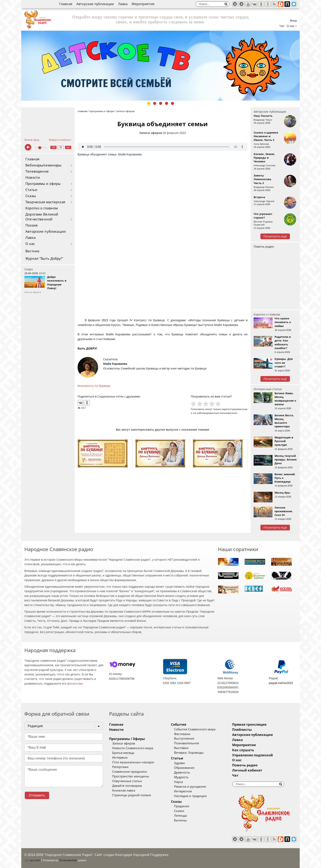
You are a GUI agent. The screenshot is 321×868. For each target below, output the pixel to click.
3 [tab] (161, 103)
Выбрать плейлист (60, 140)
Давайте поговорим (127, 786)
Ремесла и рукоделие (190, 787)
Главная (66, 4)
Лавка (123, 4)
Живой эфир (32, 140)
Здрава (179, 763)
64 (61, 147)
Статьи (31, 190)
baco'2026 (32, 860)
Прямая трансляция (249, 725)
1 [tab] (149, 103)
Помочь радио (264, 247)
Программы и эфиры (43, 184)
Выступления (184, 739)
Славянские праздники (130, 772)
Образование (184, 768)
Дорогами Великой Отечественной (42, 217)
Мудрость (181, 777)
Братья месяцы (123, 753)
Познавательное (186, 743)
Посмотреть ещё (275, 236)
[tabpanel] (160, 66)
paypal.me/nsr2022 (281, 683)
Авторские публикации (95, 4)
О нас (30, 244)
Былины (180, 820)
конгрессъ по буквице (95, 386)
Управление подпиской (253, 755)
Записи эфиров (151, 133)
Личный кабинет (247, 770)
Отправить (37, 795)
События (179, 725)
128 (54, 147)
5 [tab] (172, 103)
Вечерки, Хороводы (189, 753)
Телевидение (37, 171)
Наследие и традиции (190, 796)
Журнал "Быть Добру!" (44, 259)
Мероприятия (143, 4)
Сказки (179, 811)
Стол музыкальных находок (133, 762)
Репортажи (120, 767)
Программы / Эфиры (127, 739)
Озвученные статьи (127, 781)
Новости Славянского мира (133, 748)
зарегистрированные (235, 409)
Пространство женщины (131, 776)
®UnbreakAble (68, 860)
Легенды (181, 816)
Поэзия (31, 225)
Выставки (181, 748)
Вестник (32, 251)
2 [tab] (155, 103)
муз (68, 147)
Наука (178, 782)
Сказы (31, 196)
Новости (33, 178)
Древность (182, 773)
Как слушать (243, 750)
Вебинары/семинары (44, 165)
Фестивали (182, 734)
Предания (181, 806)
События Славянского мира (195, 729)
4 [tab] (167, 103)
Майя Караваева (115, 364)
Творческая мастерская (45, 202)
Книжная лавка (124, 791)
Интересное (183, 791)
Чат (282, 26)
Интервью (120, 758)
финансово (75, 684)
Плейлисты (242, 730)
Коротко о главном (42, 208)
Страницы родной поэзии (132, 795)
